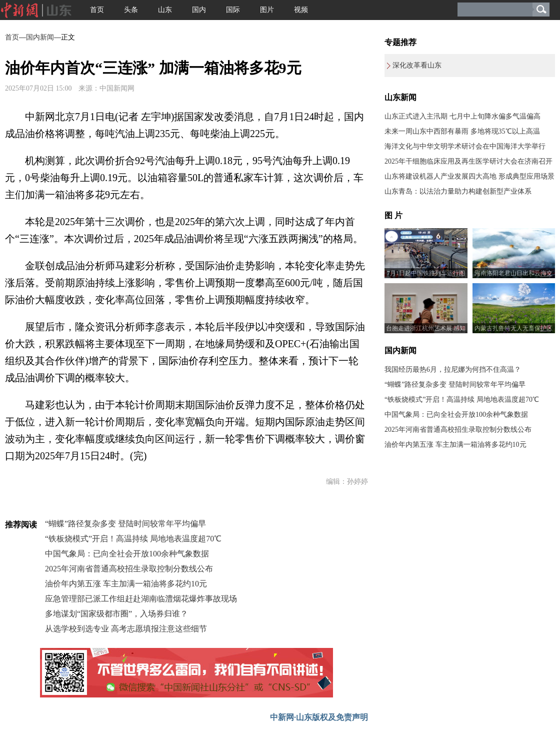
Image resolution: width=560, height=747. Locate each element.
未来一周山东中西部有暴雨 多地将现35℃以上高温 (462, 131)
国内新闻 (40, 37)
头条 (131, 10)
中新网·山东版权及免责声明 (319, 717)
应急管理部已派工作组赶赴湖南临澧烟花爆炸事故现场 (141, 599)
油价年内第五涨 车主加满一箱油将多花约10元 (126, 584)
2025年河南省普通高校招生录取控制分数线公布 (129, 569)
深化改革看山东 (417, 65)
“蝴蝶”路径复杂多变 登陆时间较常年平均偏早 (125, 524)
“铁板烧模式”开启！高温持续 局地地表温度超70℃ (133, 539)
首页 (97, 10)
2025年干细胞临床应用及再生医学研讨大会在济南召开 (468, 161)
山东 (165, 10)
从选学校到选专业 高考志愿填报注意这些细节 (126, 629)
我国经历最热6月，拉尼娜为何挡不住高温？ (453, 369)
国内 (199, 10)
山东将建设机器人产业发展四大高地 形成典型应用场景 (469, 176)
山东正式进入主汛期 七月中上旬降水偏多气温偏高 (462, 116)
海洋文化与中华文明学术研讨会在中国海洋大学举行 (465, 146)
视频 (301, 10)
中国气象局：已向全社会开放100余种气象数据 (127, 554)
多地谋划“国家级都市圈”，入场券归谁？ (116, 614)
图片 (267, 10)
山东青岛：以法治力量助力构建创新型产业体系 (458, 191)
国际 (233, 10)
